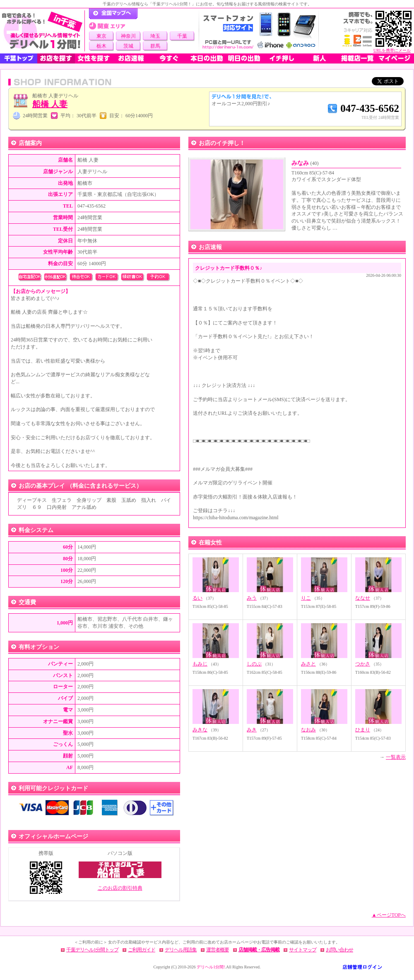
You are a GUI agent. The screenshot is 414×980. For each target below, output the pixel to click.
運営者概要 (218, 950)
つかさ (363, 664)
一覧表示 (396, 757)
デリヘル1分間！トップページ (113, 14)
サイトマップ (303, 950)
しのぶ (254, 664)
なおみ (308, 730)
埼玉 (155, 36)
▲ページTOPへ (389, 915)
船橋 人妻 (50, 104)
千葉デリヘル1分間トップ (92, 950)
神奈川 (128, 36)
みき (252, 730)
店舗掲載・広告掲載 (259, 950)
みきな (200, 730)
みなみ (305, 163)
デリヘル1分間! (211, 967)
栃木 (101, 46)
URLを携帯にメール (392, 50)
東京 (101, 36)
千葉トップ (19, 58)
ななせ (363, 598)
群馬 (155, 46)
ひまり (363, 730)
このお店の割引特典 (120, 888)
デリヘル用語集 (181, 950)
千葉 (182, 36)
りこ (306, 598)
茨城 (128, 46)
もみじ (200, 664)
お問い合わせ (339, 950)
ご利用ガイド (142, 950)
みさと (308, 664)
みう (252, 598)
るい (197, 598)
